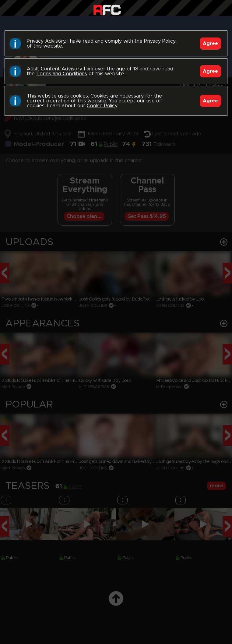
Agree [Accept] (210, 44)
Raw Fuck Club (107, 9)
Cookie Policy (102, 106)
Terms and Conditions (62, 74)
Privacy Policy (160, 41)
